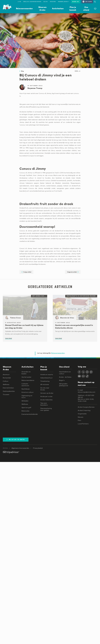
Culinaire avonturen (25, 385)
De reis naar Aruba (45, 389)
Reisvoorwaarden (24, 8)
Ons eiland (64, 367)
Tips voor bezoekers (44, 404)
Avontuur (6, 375)
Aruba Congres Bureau (86, 407)
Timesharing (45, 381)
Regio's (62, 380)
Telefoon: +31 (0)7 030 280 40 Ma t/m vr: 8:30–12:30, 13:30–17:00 (86, 398)
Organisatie (82, 414)
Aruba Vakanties (46, 400)
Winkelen (25, 401)
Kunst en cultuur (28, 392)
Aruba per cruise (46, 396)
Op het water (26, 377)
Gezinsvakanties (9, 391)
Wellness (6, 384)
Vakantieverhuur (46, 378)
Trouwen (6, 395)
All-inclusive (45, 384)
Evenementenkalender (30, 414)
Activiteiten (58, 8)
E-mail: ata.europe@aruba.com (87, 391)
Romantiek (7, 378)
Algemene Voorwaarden (20, 448)
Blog (46, 2)
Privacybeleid (38, 448)
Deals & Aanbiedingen (32, 2)
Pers (79, 420)
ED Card (87, 2)
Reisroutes (25, 411)
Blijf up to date (16, 439)
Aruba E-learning (84, 410)
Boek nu (76, 2)
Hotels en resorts (47, 375)
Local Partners (83, 424)
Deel (78, 71)
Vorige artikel (26, 272)
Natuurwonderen (28, 380)
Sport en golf (26, 408)
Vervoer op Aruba (47, 393)
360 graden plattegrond (63, 385)
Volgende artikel (73, 272)
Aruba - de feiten (65, 377)
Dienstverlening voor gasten (46, 409)
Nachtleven (26, 389)
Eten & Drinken (8, 388)
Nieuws (53, 2)
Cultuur (6, 381)
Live (19, 2)
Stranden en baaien (26, 373)
